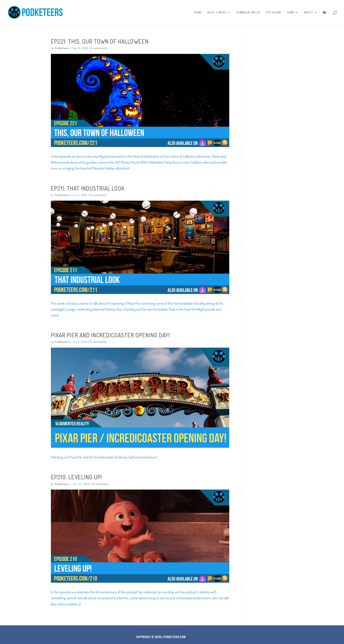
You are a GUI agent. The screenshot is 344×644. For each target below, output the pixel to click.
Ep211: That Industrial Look (88, 188)
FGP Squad (274, 12)
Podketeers (62, 48)
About (309, 12)
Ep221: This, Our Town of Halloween (100, 41)
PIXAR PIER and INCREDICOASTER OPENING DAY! (110, 335)
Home (198, 12)
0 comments (99, 48)
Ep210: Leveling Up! (76, 477)
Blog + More (217, 12)
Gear (290, 12)
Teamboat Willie (248, 12)
